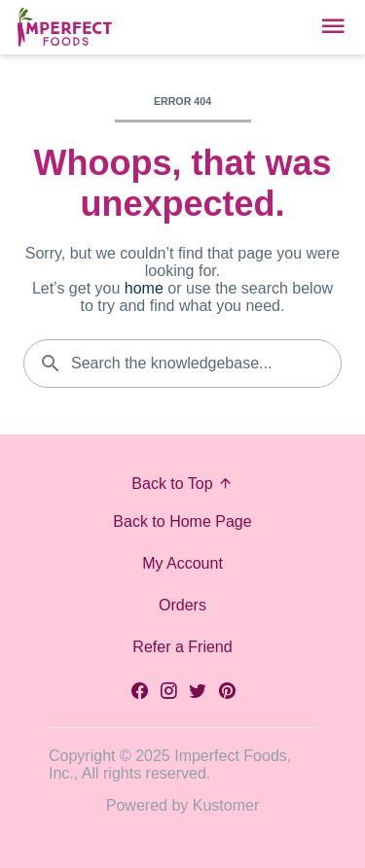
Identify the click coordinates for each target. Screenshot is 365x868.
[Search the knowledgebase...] (182, 364)
